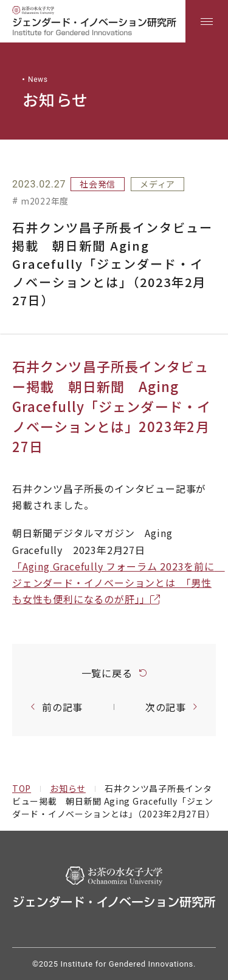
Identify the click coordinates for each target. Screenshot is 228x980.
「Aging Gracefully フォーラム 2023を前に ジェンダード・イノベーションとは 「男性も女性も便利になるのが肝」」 (119, 583)
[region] (114, 21)
